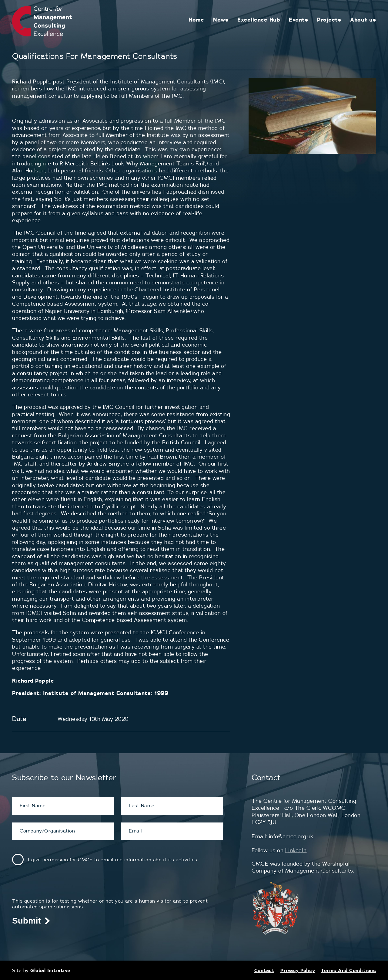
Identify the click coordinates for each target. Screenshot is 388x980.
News (221, 20)
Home (196, 20)
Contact (264, 970)
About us (363, 20)
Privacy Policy (298, 970)
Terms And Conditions (348, 970)
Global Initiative (50, 970)
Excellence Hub (259, 20)
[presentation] (58, 886)
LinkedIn (296, 850)
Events (298, 20)
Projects (329, 20)
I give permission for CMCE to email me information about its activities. (113, 860)
